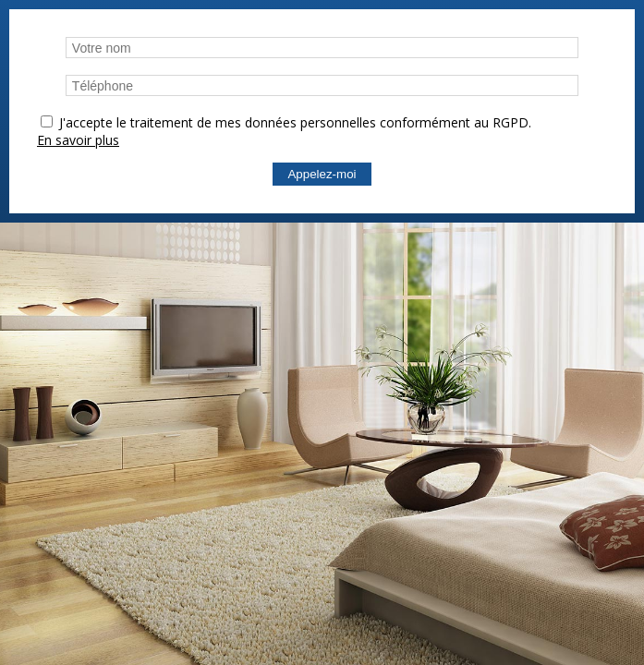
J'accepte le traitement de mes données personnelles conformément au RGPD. (295, 122)
